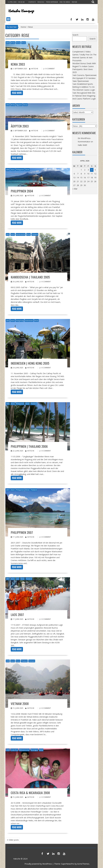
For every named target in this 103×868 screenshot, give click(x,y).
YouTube (74, 2)
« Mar (75, 189)
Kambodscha (21, 234)
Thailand (35, 234)
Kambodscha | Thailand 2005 (30, 277)
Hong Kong (20, 320)
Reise (24, 43)
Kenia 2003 (18, 64)
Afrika (13, 43)
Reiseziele (41, 2)
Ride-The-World (65, 2)
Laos (18, 579)
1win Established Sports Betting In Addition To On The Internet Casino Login (84, 87)
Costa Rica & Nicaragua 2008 (30, 793)
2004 (8, 169)
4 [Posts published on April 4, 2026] (92, 170)
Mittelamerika (24, 750)
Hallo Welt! (82, 145)
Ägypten (19, 105)
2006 (8, 404)
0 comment (50, 69)
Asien (13, 169)
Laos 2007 (17, 615)
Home (23, 27)
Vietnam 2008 (20, 704)
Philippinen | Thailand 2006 (29, 446)
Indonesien (29, 320)
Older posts (14, 840)
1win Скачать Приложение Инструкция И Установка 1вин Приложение (84, 78)
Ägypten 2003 (20, 126)
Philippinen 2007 (22, 532)
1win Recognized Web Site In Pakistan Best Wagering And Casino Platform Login (84, 96)
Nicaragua (34, 750)
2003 (8, 43)
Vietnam (32, 661)
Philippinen (20, 169)
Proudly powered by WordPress (38, 864)
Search (75, 35)
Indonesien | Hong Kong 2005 (30, 363)
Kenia (18, 43)
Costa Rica (14, 750)
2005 (8, 234)
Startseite (32, 2)
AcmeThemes (83, 864)
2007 (8, 490)
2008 (8, 661)
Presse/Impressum (52, 2)
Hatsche (34, 69)
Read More (17, 93)
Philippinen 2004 (22, 191)
